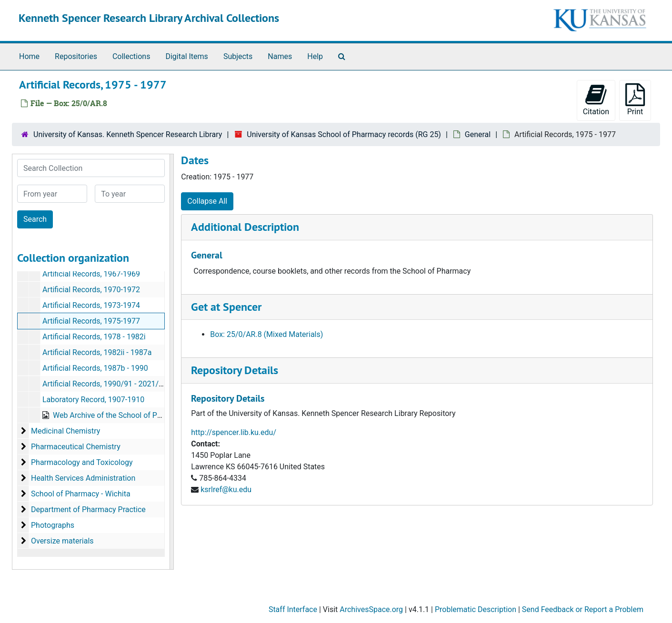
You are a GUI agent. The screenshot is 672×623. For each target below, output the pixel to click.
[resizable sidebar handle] (171, 362)
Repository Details (235, 370)
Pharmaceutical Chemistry (76, 447)
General (478, 134)
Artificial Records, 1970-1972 (91, 290)
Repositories (76, 56)
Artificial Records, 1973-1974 (91, 305)
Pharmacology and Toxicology (82, 462)
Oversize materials (62, 541)
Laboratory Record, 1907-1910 (93, 400)
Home (29, 56)
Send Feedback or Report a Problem (583, 609)
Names (280, 56)
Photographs (53, 525)
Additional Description (245, 227)
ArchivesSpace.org (371, 609)
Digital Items (186, 56)
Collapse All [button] (207, 201)
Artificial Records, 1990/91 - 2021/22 (105, 384)
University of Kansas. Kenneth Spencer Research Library (128, 134)
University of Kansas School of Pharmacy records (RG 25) (344, 134)
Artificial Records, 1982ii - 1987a (97, 352)
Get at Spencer (226, 307)
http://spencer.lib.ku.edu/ (234, 432)
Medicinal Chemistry (65, 431)
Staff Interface (293, 609)
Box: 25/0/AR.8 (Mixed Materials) (266, 334)
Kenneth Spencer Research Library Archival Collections (149, 18)
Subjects (238, 56)
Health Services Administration (83, 478)
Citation (596, 100)
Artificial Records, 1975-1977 (91, 321)
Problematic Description (476, 609)
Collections (131, 56)
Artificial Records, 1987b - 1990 (95, 368)
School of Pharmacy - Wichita (81, 494)
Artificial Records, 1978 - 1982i (94, 337)
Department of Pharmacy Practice (88, 509)
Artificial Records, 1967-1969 (91, 274)
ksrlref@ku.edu (226, 489)
